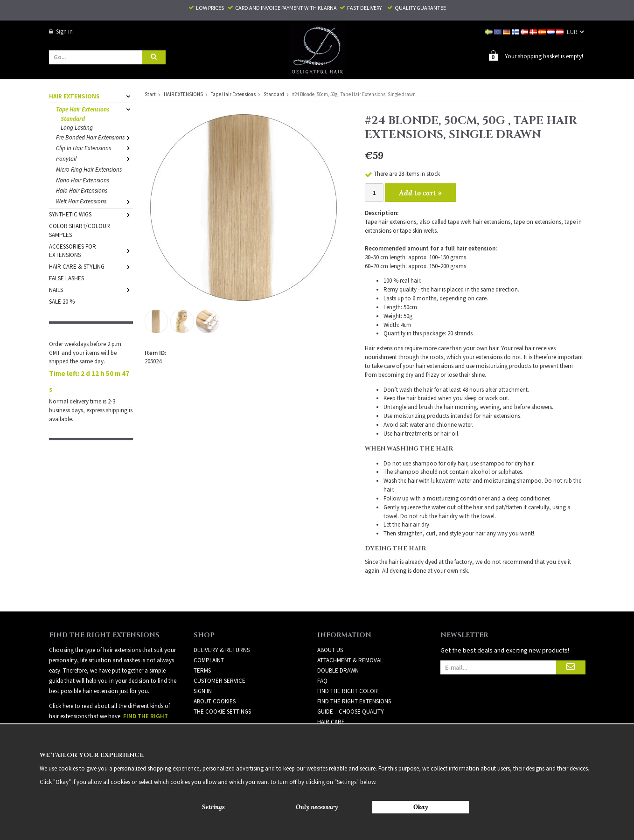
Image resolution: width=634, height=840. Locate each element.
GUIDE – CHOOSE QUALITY (351, 712)
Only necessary (317, 807)
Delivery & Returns (222, 650)
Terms (202, 670)
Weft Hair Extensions (94, 201)
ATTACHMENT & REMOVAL (350, 660)
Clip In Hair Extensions (94, 148)
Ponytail (94, 159)
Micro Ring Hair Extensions (89, 170)
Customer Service (219, 681)
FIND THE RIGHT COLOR (348, 691)
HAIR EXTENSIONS (91, 96)
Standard (73, 119)
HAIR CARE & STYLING (91, 267)
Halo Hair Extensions (82, 191)
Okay (421, 807)
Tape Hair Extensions (94, 109)
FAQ (322, 681)
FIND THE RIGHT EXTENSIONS (354, 701)
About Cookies (215, 701)
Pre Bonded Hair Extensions (94, 137)
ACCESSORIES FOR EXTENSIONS (91, 251)
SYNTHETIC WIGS (91, 214)
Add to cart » (420, 193)
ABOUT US (330, 650)
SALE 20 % (62, 302)
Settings (213, 807)
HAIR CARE (331, 722)
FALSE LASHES (66, 278)
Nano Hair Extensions (83, 180)
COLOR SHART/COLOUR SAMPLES (80, 230)
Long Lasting (77, 128)
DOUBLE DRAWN (338, 670)
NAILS (91, 290)
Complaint (209, 660)
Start (150, 94)
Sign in (61, 31)
